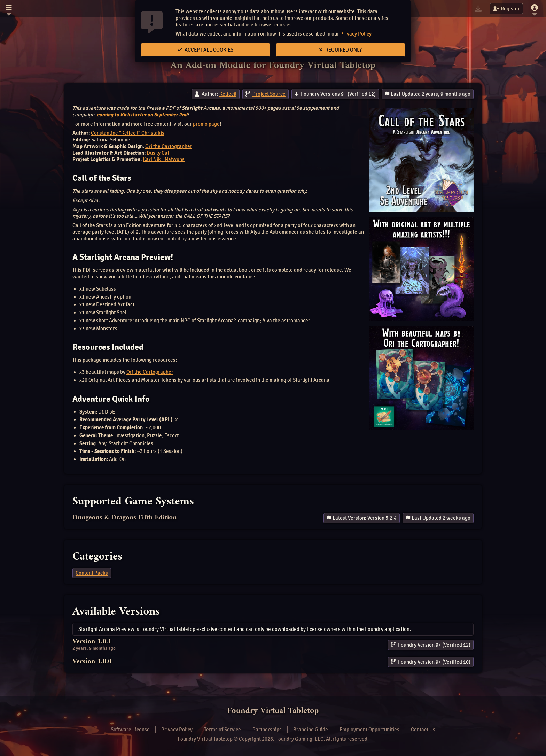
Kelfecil (228, 94)
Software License (130, 730)
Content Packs (92, 573)
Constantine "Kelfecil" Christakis (128, 133)
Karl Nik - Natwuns (164, 159)
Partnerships (267, 730)
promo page (206, 124)
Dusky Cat (158, 153)
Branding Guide (311, 730)
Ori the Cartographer (169, 146)
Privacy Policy (356, 34)
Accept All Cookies (205, 50)
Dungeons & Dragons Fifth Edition (125, 518)
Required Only (341, 50)
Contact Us (423, 730)
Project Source (269, 94)
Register (506, 9)
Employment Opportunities (369, 730)
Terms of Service (223, 730)
